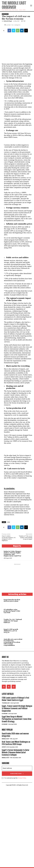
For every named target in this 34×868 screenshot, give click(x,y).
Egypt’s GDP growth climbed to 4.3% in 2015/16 (11, 631)
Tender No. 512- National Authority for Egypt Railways (13, 621)
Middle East (5, 14)
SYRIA (8, 522)
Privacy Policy (22, 778)
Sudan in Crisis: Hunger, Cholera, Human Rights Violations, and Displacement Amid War (13, 554)
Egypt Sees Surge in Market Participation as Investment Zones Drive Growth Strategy (17, 719)
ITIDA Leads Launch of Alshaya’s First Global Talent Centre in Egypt (15, 699)
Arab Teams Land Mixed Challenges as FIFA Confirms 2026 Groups (16, 743)
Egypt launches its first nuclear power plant (12, 600)
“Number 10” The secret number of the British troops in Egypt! (25, 538)
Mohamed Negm (8, 21)
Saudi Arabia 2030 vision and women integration (15, 735)
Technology (6, 703)
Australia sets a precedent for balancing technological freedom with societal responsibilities (13, 642)
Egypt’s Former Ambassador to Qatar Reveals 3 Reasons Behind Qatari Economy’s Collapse (16, 752)
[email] (17, 768)
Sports (4, 747)
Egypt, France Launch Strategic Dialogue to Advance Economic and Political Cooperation (17, 708)
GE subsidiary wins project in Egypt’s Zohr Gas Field (12, 611)
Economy (5, 714)
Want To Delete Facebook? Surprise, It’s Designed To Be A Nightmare (9, 538)
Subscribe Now (17, 774)
